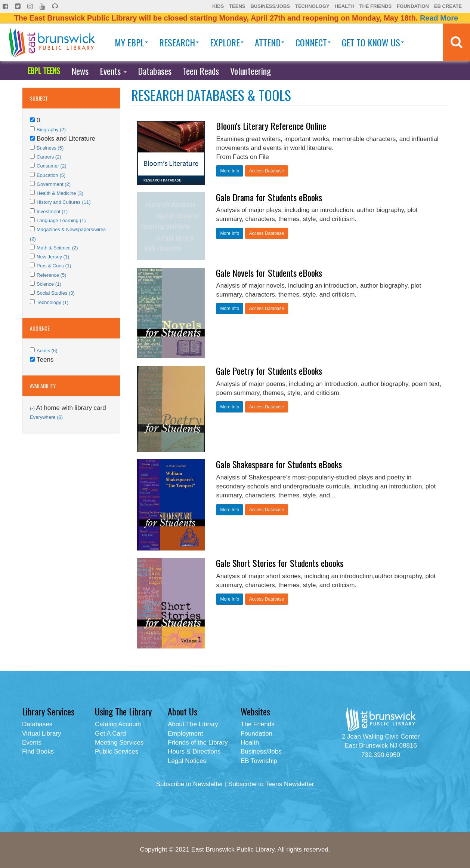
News (80, 71)
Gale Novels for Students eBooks (269, 273)
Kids (218, 6)
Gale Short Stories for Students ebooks (280, 563)
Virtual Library (42, 734)
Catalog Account (118, 724)
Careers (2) (49, 157)
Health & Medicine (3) (60, 193)
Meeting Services (119, 743)
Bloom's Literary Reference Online (271, 126)
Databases (155, 71)
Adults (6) (47, 351)
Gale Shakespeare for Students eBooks (279, 464)
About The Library (193, 724)
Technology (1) (52, 302)
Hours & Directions (194, 752)
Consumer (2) (51, 166)
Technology (312, 6)
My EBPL (131, 42)
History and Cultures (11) (64, 202)
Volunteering (251, 71)
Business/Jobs (270, 6)
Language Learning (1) (61, 220)
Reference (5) (51, 275)
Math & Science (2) (57, 248)
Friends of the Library (198, 743)
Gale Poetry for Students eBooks (269, 371)
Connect (313, 42)
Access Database (267, 171)
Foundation (413, 6)
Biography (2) (51, 130)
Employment (185, 734)
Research (179, 42)
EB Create (448, 6)
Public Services (117, 752)
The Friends (375, 6)
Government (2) (54, 184)
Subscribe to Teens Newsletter (271, 784)
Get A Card (110, 734)
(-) (33, 408)
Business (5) (50, 148)
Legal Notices (187, 761)
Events (113, 71)
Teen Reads (201, 71)
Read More (439, 18)
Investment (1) (52, 211)
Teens (237, 6)
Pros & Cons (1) (54, 266)
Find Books (38, 752)
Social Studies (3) (56, 293)
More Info (230, 171)
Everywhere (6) (46, 417)
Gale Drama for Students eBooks (269, 197)
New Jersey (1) (53, 257)
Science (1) (49, 284)
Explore (227, 42)
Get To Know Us (373, 42)
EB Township (259, 761)
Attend (270, 42)
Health (344, 6)
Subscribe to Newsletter (190, 784)
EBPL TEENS (44, 71)
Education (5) (51, 175)
